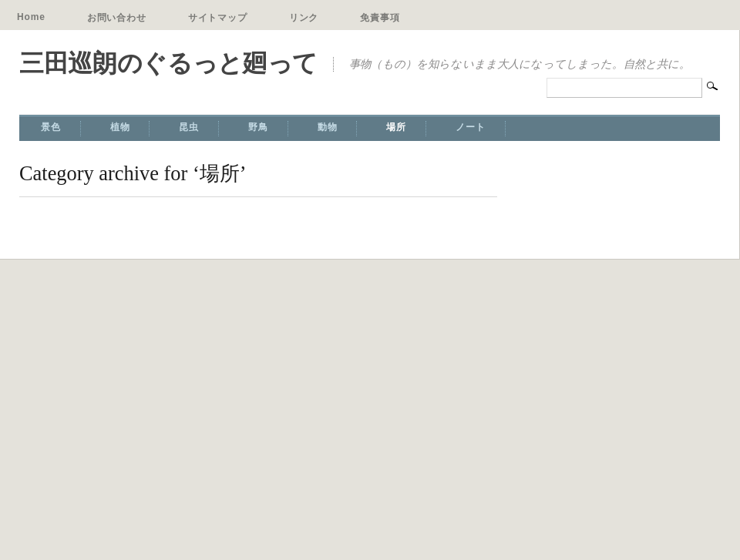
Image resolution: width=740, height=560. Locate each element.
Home (31, 17)
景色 (51, 127)
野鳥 (258, 127)
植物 (120, 127)
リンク (304, 18)
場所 (396, 127)
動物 (328, 127)
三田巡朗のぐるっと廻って (168, 63)
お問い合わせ (117, 18)
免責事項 (380, 18)
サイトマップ (218, 18)
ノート (471, 127)
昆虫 (189, 127)
